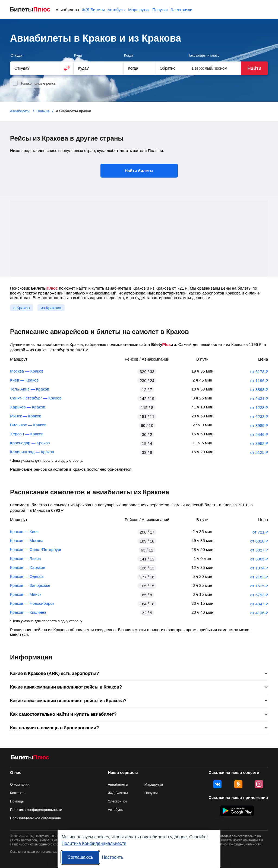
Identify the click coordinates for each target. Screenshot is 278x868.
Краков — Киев (24, 531)
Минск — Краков (26, 416)
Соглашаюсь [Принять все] (80, 857)
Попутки (160, 10)
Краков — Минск (26, 594)
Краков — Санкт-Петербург (36, 549)
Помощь (17, 801)
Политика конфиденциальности (36, 810)
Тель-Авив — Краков (30, 389)
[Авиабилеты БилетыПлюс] (30, 758)
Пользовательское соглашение (35, 818)
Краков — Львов (26, 558)
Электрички (181, 10)
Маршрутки (139, 10)
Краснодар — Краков (30, 443)
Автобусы (117, 10)
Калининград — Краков (32, 452)
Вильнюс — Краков (28, 425)
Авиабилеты (67, 10)
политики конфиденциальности (237, 844)
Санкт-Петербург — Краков (36, 398)
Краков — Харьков (28, 567)
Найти (254, 68)
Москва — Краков (27, 371)
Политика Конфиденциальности (94, 843)
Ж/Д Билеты (93, 10)
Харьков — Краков (28, 407)
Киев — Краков (24, 380)
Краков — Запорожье (30, 585)
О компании (20, 784)
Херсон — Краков (27, 434)
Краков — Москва (27, 540)
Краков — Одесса (27, 576)
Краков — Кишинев (28, 612)
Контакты (18, 793)
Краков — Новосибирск (32, 603)
